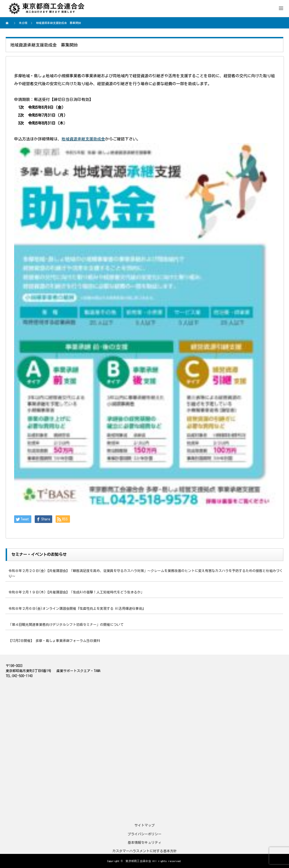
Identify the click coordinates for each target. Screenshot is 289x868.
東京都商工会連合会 (138, 861)
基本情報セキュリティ (144, 842)
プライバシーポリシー (144, 834)
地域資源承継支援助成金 (83, 139)
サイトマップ (144, 825)
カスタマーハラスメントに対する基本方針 (144, 851)
